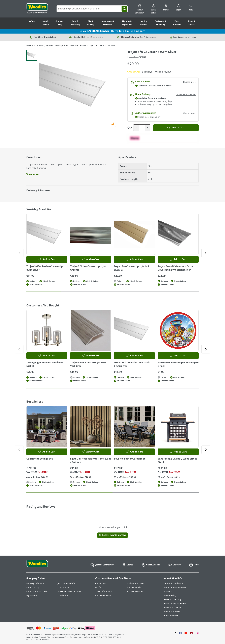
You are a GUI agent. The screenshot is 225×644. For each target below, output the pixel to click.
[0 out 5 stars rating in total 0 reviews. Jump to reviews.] (140, 72)
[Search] (124, 9)
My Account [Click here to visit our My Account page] (32, 595)
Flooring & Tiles (62, 45)
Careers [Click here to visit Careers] (168, 591)
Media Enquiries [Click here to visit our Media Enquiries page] (172, 612)
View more (32, 174)
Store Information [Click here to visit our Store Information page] (104, 591)
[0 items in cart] (191, 8)
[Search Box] (92, 9)
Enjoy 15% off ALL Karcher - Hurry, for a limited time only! (113, 31)
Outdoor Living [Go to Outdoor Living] (59, 23)
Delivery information (186, 95)
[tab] (32, 55)
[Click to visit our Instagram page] (197, 633)
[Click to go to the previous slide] (19, 253)
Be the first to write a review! (113, 535)
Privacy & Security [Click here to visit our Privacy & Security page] (173, 599)
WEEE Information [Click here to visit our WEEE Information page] (173, 608)
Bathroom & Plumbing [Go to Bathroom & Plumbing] (160, 23)
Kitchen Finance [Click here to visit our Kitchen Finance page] (103, 595)
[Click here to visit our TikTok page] (175, 633)
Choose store (189, 82)
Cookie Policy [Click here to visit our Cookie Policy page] (170, 595)
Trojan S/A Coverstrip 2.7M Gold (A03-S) (132, 268)
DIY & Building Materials (43, 45)
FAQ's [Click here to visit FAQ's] (98, 587)
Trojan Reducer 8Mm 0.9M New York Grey (88, 364)
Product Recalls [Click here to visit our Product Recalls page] (134, 587)
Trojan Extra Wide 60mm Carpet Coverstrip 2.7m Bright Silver (176, 268)
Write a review (163, 72)
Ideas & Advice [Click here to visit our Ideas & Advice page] (171, 616)
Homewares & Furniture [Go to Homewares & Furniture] (107, 23)
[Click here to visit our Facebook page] (180, 633)
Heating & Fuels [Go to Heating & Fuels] (143, 23)
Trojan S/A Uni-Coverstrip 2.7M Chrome (88, 268)
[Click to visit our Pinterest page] (192, 633)
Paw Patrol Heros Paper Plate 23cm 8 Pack (178, 364)
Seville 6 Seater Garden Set (130, 459)
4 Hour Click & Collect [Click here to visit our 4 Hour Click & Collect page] (37, 591)
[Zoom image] (112, 123)
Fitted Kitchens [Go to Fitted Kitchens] (177, 23)
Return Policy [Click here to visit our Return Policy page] (33, 587)
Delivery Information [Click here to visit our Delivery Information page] (36, 583)
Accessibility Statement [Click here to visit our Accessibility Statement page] (175, 604)
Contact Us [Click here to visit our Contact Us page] (100, 583)
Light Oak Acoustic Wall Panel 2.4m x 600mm (90, 461)
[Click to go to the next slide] (206, 253)
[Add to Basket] (176, 128)
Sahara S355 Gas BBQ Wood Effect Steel (177, 461)
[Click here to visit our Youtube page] (186, 633)
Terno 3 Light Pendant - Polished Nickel (45, 364)
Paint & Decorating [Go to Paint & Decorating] (75, 23)
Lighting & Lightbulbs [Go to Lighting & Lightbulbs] (127, 23)
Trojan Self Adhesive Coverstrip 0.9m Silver (44, 268)
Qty (130, 128)
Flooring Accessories (78, 45)
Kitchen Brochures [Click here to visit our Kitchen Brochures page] (135, 583)
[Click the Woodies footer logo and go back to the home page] (37, 565)
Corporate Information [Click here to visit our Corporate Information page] (175, 587)
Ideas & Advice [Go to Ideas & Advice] (192, 23)
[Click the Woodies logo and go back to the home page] (37, 9)
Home (29, 45)
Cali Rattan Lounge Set (40, 459)
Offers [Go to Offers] (32, 21)
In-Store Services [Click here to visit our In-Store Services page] (135, 591)
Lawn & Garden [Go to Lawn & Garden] (45, 23)
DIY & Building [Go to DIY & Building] (90, 23)
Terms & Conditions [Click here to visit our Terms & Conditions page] (174, 583)
